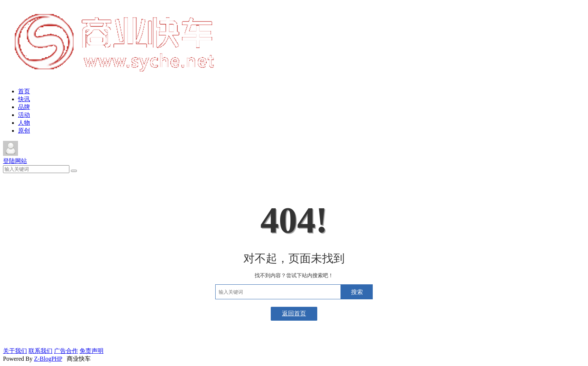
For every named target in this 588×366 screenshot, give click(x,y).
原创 (24, 131)
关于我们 (15, 351)
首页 (24, 91)
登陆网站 (15, 161)
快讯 (24, 99)
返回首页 (294, 313)
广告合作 (66, 351)
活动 (24, 115)
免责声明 (91, 351)
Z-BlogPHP (48, 359)
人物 (24, 123)
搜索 (357, 292)
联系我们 (40, 351)
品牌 (24, 107)
